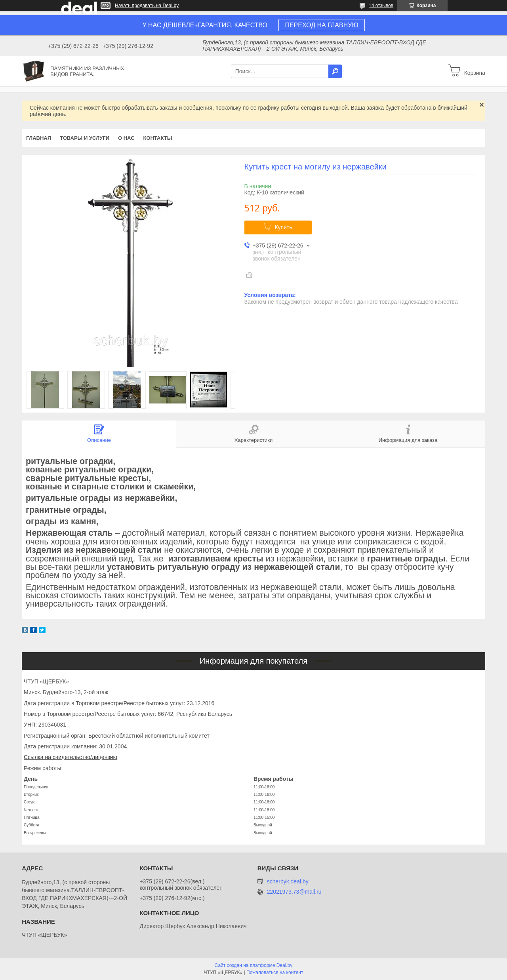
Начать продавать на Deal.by (147, 6)
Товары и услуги (85, 138)
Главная (39, 138)
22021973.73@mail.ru (294, 892)
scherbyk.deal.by (288, 881)
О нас (126, 138)
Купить (283, 227)
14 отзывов (381, 6)
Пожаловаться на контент (275, 972)
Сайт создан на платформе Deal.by (254, 965)
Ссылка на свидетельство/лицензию (71, 757)
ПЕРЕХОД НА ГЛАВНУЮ (321, 25)
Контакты (158, 138)
